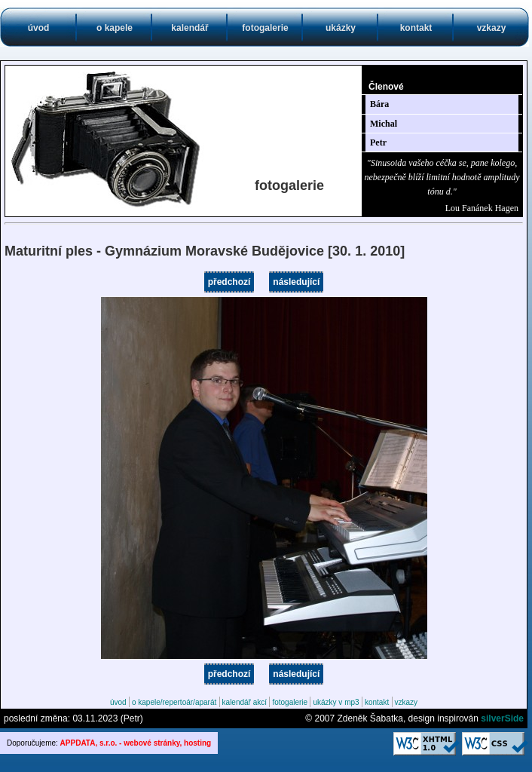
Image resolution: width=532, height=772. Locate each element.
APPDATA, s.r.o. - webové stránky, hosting (136, 743)
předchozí (229, 282)
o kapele (115, 28)
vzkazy (492, 28)
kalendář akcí (245, 702)
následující (296, 282)
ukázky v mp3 (336, 702)
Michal (384, 124)
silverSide (502, 718)
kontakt (416, 28)
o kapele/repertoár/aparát (174, 702)
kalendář (190, 28)
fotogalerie (265, 28)
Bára (379, 104)
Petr (378, 142)
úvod (39, 28)
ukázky (341, 28)
